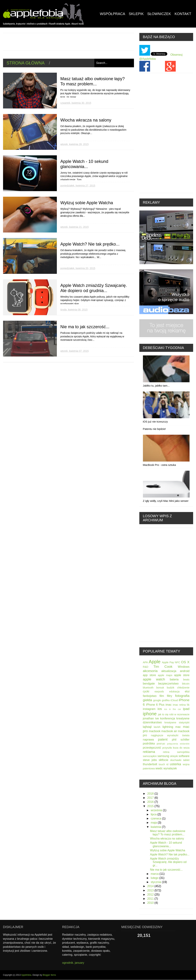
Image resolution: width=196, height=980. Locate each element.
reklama (149, 752)
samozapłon (150, 756)
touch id (164, 764)
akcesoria (150, 671)
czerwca (156, 818)
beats (186, 680)
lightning (168, 727)
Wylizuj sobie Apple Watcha (87, 203)
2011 (151, 899)
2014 (151, 886)
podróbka (149, 744)
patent (163, 739)
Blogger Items (49, 975)
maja (154, 823)
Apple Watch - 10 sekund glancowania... (84, 164)
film (162, 696)
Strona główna (26, 63)
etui (187, 691)
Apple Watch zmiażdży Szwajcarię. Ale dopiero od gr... (168, 862)
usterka (175, 764)
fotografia (182, 696)
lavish (157, 727)
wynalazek (170, 768)
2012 (151, 895)
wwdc (159, 768)
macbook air (169, 731)
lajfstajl (147, 727)
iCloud (174, 700)
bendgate (149, 684)
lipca (154, 814)
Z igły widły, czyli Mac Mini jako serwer (166, 501)
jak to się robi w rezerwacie (174, 714)
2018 (151, 794)
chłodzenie (183, 688)
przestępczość (152, 748)
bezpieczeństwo (168, 684)
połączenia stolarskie (178, 744)
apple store (182, 675)
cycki (146, 691)
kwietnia (156, 827)
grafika (166, 700)
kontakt (183, 14)
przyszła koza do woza (176, 748)
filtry (170, 696)
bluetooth (148, 688)
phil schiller (181, 740)
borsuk (160, 688)
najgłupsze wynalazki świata (170, 735)
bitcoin (186, 684)
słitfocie (163, 760)
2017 (151, 798)
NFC (178, 662)
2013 (151, 890)
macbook (155, 731)
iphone (150, 714)
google (157, 700)
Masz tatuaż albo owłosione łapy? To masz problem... (93, 81)
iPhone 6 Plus (155, 705)
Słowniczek (159, 14)
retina (166, 752)
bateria (174, 679)
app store (149, 675)
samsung (163, 756)
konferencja (168, 718)
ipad (186, 709)
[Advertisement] (68, 41)
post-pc (161, 744)
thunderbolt (150, 764)
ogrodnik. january (73, 963)
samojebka (183, 752)
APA (145, 662)
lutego (155, 878)
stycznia (156, 882)
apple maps (165, 675)
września (157, 810)
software (184, 756)
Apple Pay (168, 662)
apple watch (154, 679)
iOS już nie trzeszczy (155, 422)
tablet (186, 760)
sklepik (174, 756)
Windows (184, 667)
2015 (151, 806)
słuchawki (176, 760)
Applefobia (26, 975)
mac (178, 727)
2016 (151, 802)
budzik (171, 688)
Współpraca (113, 14)
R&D (146, 667)
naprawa (148, 740)
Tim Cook (163, 667)
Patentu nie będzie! (154, 429)
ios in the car (173, 709)
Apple (154, 662)
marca (155, 874)
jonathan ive (151, 718)
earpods (159, 692)
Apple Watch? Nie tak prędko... (90, 244)
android (185, 671)
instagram (149, 709)
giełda (147, 700)
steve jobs (150, 760)
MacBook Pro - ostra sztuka (159, 465)
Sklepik (136, 14)
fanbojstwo (150, 696)
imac (169, 705)
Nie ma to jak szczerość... (85, 327)
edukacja (174, 692)
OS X (185, 662)
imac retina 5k (181, 705)
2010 (151, 903)
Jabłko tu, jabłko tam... (156, 386)
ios (160, 709)
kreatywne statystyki (177, 722)
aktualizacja (169, 671)
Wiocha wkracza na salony (86, 120)
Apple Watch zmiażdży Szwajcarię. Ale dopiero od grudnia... (94, 288)
